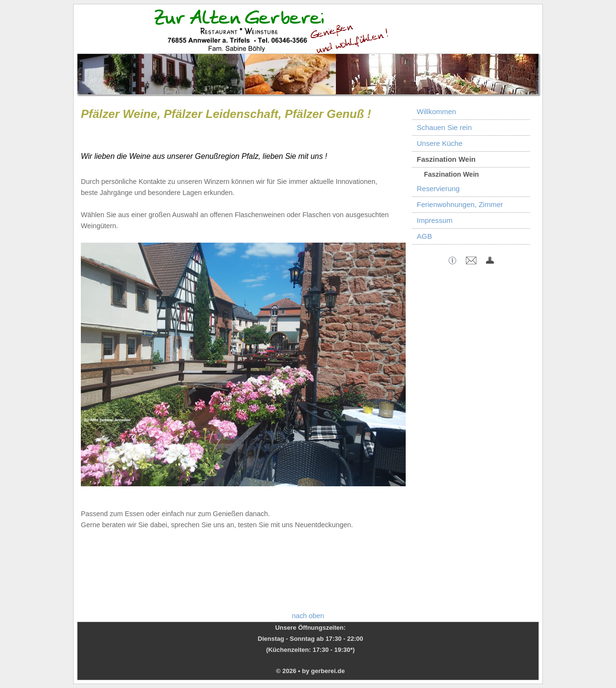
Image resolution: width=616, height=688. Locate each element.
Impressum (435, 220)
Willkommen (436, 111)
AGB (424, 236)
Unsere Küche (440, 143)
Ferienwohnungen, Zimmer (460, 204)
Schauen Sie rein (444, 127)
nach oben (308, 616)
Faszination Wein (446, 159)
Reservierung (438, 188)
